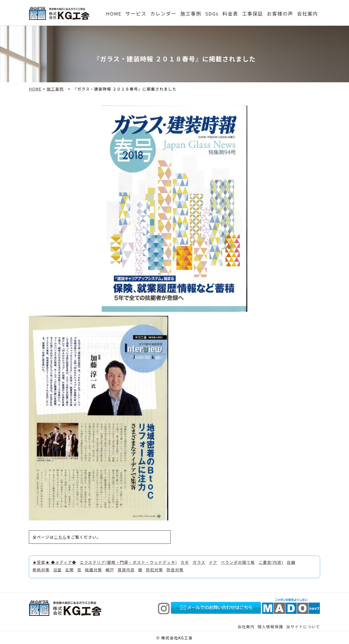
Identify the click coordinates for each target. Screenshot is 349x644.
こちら (60, 537)
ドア (213, 562)
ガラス (199, 562)
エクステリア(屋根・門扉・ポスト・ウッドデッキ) (129, 562)
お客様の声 (280, 13)
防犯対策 (154, 570)
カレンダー (163, 13)
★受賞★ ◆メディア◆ (54, 562)
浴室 (57, 570)
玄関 (70, 570)
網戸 (110, 570)
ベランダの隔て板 (238, 562)
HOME (114, 13)
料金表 (230, 13)
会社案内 (307, 13)
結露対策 (93, 570)
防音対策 (175, 570)
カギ (185, 562)
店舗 (291, 562)
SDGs (212, 13)
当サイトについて (303, 627)
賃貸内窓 (126, 570)
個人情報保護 (270, 627)
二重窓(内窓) (271, 562)
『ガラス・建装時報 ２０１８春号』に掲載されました (126, 89)
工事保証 (252, 13)
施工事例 (191, 13)
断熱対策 (41, 570)
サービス (136, 13)
